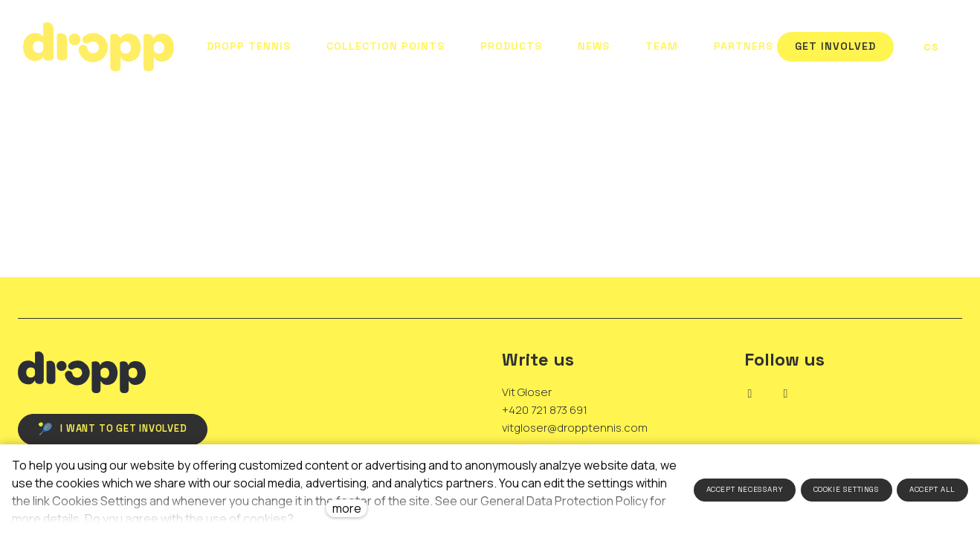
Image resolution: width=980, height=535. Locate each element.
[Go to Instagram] (786, 394)
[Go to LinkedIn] (750, 394)
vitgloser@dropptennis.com (575, 428)
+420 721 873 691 (545, 410)
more (347, 508)
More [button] (744, 47)
